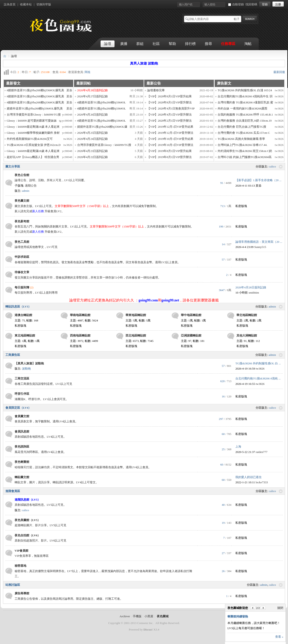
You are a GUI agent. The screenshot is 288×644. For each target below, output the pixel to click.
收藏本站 (26, 4)
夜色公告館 (22, 175)
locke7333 (262, 482)
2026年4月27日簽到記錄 (93, 96)
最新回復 (279, 72)
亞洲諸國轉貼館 (191, 335)
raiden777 (261, 452)
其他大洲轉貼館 (247, 335)
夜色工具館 (22, 242)
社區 (156, 44)
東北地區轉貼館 (25, 335)
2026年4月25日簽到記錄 (93, 133)
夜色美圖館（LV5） (27, 520)
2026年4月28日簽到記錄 (251, 287)
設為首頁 (10, 4)
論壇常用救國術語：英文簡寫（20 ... (259, 242)
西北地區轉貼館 (136, 335)
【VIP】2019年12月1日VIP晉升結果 (170, 127)
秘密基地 (20, 566)
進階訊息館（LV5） (27, 500)
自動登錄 (236, 4)
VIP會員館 (21, 551)
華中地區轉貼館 (191, 315)
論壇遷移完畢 (156, 90)
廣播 (124, 44)
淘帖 (248, 44)
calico (272, 166)
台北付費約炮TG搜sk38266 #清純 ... (258, 378)
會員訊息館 (22, 431)
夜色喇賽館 (22, 462)
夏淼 (69, 90)
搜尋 (208, 44)
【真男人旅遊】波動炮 (29, 363)
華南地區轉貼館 (80, 315)
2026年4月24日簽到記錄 (93, 139)
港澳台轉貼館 (23, 315)
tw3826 (68, 139)
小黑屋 (149, 616)
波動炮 (26, 369)
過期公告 (31, 186)
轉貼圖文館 (22, 477)
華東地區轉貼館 (136, 315)
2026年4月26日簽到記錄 (93, 115)
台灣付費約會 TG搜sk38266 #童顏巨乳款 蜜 (245, 102)
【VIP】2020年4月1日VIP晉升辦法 (169, 115)
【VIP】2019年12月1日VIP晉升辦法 (170, 133)
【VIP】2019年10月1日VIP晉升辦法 (170, 145)
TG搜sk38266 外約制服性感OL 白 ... (258, 363)
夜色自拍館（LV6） (27, 535)
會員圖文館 (22, 416)
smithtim (254, 293)
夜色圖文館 (22, 201)
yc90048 (67, 115)
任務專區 (228, 44)
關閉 (280, 608)
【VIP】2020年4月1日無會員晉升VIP (171, 108)
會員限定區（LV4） (18, 408)
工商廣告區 (13, 355)
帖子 (237, 19)
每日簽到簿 (22, 287)
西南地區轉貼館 (80, 335)
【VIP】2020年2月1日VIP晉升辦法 (169, 121)
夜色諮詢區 (22, 447)
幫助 (172, 44)
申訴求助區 (22, 257)
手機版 (137, 616)
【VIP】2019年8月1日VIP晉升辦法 (169, 157)
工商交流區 (22, 378)
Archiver (125, 616)
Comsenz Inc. (145, 623)
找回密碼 (251, 4)
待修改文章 (22, 272)
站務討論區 (13, 585)
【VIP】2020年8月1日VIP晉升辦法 (169, 102)
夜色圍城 (5, 56)
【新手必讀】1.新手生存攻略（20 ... (258, 180)
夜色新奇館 (22, 221)
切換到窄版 (44, 4)
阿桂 (88, 72)
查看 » (279, 637)
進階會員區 (13, 491)
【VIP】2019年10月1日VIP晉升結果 (170, 139)
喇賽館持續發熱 (238, 616)
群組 (140, 44)
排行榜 (190, 44)
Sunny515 (260, 247)
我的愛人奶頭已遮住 (249, 477)
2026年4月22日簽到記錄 (93, 157)
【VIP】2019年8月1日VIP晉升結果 (169, 151)
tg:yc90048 (66, 121)
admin (26, 191)
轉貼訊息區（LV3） (18, 306)
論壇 (108, 44)
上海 (238, 447)
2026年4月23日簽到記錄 (93, 151)
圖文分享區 (13, 166)
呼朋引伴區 (22, 394)
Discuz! (148, 630)
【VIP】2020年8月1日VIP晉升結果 (169, 96)
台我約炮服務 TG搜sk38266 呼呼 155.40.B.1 (245, 115)
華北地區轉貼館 (247, 315)
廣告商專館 (22, 593)
